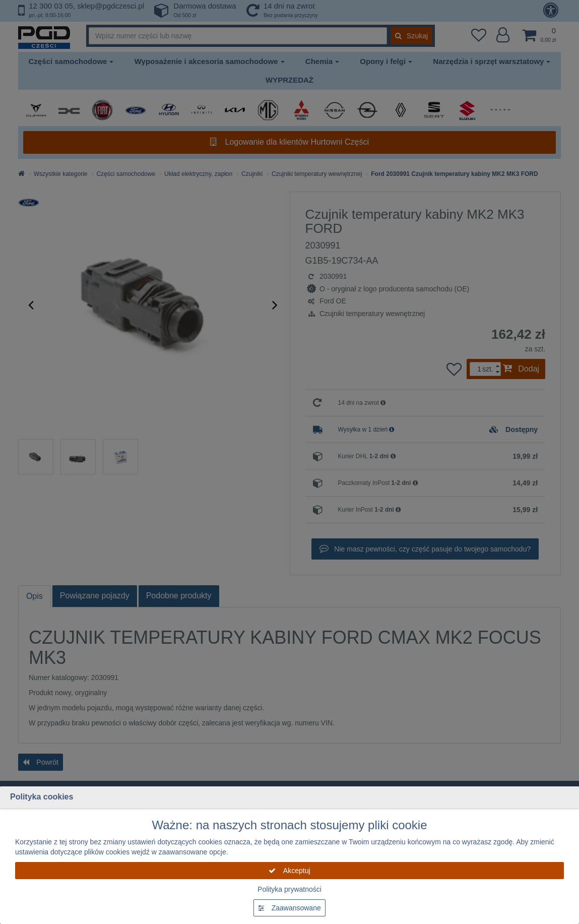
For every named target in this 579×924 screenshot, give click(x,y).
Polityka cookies (42, 797)
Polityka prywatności (289, 889)
